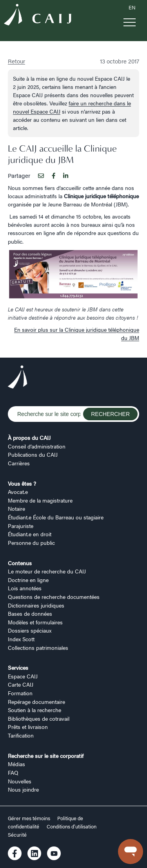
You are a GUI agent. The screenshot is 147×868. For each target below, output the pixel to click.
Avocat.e (18, 492)
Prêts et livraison (28, 727)
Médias (16, 764)
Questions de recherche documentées (54, 597)
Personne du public (31, 542)
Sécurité (17, 835)
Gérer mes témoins (30, 818)
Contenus (20, 563)
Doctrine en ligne (28, 580)
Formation (20, 693)
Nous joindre (23, 789)
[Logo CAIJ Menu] (38, 16)
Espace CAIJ (23, 676)
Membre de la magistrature (40, 500)
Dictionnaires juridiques (36, 605)
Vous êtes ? (22, 483)
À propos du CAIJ (29, 438)
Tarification (21, 735)
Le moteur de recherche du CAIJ (47, 571)
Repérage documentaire (36, 702)
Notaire (16, 508)
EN (132, 7)
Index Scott (21, 639)
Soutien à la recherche (34, 710)
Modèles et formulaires (35, 622)
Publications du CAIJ (33, 454)
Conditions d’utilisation (72, 826)
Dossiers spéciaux (30, 630)
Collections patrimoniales (38, 647)
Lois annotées (25, 588)
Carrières (19, 463)
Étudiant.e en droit (30, 534)
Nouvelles (20, 781)
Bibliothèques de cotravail (39, 718)
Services (18, 667)
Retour (16, 61)
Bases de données (30, 613)
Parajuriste (21, 526)
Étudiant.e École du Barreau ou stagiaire (56, 517)
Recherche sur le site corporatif (46, 756)
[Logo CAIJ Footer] (18, 378)
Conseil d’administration (37, 446)
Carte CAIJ (21, 684)
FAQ (13, 772)
